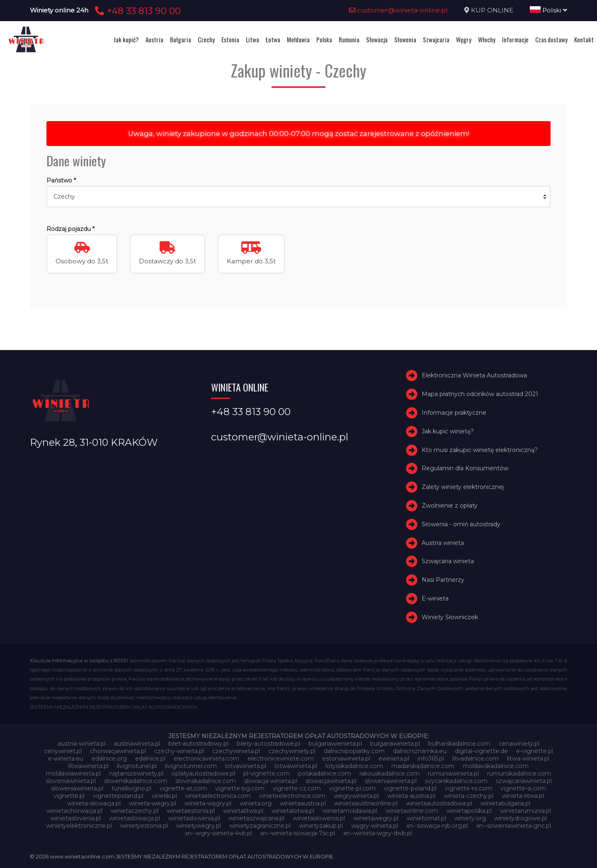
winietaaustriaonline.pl (366, 803)
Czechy (206, 39)
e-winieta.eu (66, 759)
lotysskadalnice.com (354, 766)
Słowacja (377, 39)
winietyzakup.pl (321, 826)
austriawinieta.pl (137, 744)
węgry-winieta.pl (375, 826)
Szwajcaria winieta (448, 561)
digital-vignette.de (481, 751)
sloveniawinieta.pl (71, 781)
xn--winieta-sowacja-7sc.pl (298, 833)
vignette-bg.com (240, 788)
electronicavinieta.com (206, 759)
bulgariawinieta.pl (395, 744)
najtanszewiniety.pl (136, 773)
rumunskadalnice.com (519, 773)
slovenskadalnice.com (136, 781)
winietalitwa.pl (243, 811)
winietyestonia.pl (144, 826)
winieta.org (256, 803)
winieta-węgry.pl (208, 803)
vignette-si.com (523, 788)
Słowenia (405, 39)
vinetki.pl (164, 796)
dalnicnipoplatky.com (354, 751)
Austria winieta (443, 543)
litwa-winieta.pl (528, 759)
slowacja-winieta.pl (271, 781)
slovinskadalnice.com (206, 781)
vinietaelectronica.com (218, 796)
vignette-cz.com (297, 788)
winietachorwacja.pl (74, 811)
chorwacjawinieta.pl (118, 751)
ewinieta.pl (394, 759)
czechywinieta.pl (236, 751)
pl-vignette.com (267, 773)
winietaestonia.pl (191, 811)
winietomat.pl (426, 818)
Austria (154, 39)
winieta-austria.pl (411, 796)
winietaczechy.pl (135, 811)
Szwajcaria (436, 39)
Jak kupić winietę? (448, 431)
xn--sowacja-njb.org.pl (437, 826)
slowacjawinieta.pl (331, 781)
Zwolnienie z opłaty (450, 506)
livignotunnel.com (191, 766)
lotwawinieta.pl (296, 766)
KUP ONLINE (492, 10)
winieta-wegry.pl (153, 803)
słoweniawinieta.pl (77, 788)
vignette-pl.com (352, 788)
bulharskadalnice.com (459, 744)
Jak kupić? (126, 39)
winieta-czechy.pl (468, 796)
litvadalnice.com (476, 759)
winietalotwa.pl (293, 811)
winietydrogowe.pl (521, 818)
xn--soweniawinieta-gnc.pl (514, 826)
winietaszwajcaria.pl (256, 818)
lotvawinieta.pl (246, 766)
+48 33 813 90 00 (137, 11)
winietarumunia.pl (525, 811)
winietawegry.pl (376, 818)
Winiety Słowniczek (450, 617)
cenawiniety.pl (519, 744)
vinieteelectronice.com (292, 796)
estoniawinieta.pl (346, 759)
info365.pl (431, 759)
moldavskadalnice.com (496, 766)
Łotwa (273, 39)
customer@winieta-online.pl (398, 10)
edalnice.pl (150, 759)
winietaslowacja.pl (135, 818)
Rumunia (349, 39)
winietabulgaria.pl (505, 803)
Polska (324, 39)
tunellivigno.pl (131, 788)
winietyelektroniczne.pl (79, 826)
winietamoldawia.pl (350, 811)
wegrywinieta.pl (356, 796)
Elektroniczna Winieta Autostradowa (474, 375)
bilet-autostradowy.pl (198, 744)
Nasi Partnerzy (443, 580)
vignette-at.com (183, 788)
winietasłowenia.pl (319, 818)
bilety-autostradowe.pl (268, 744)
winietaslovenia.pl (76, 818)
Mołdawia (298, 39)
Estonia (230, 39)
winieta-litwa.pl (523, 796)
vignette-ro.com (468, 788)
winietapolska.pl (469, 811)
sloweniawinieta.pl (391, 781)
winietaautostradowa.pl (439, 803)
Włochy (487, 39)
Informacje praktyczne (454, 413)
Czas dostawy (551, 39)
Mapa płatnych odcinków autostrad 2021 (480, 394)
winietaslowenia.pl (194, 818)
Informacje (515, 39)
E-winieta (435, 598)
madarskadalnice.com (423, 766)
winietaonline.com (412, 811)
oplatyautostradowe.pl (203, 773)
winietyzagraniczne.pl (260, 826)
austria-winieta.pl (82, 744)
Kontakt (584, 39)
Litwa (252, 39)
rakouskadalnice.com (390, 773)
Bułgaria (181, 39)
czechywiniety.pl (292, 751)
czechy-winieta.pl (179, 751)
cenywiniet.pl (63, 751)
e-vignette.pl (535, 751)
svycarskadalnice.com (456, 781)
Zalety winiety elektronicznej (463, 487)
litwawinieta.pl (89, 766)
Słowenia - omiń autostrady (461, 524)
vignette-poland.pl (410, 788)
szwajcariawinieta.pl (524, 781)
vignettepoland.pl (118, 796)
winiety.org (470, 818)
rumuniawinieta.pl (453, 773)
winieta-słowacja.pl (94, 803)
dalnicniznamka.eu (420, 751)
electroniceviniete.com (281, 759)
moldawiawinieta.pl (73, 773)
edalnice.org (109, 759)
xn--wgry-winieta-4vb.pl (218, 833)
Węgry (464, 39)
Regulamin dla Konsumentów (465, 468)
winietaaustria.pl (303, 803)
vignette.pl (69, 796)
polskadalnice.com (325, 773)
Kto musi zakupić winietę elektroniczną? (480, 450)
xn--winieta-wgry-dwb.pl (378, 833)
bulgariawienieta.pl (335, 744)
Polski (548, 10)
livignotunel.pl (137, 766)
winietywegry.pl (199, 826)
